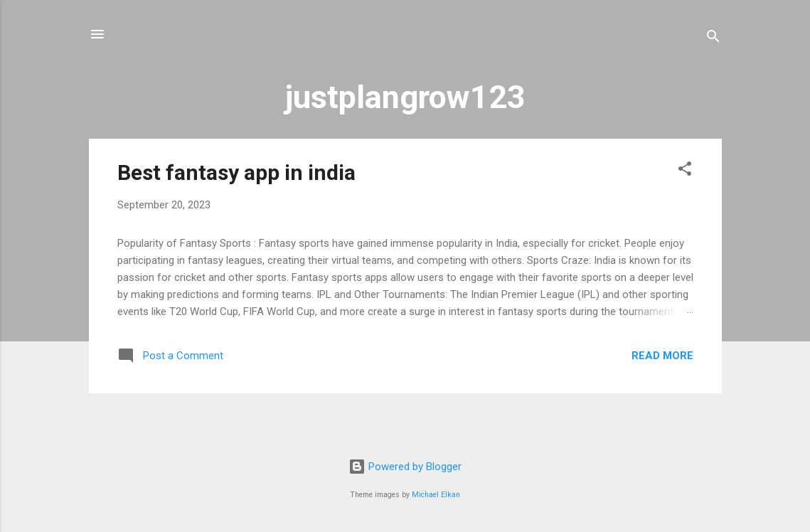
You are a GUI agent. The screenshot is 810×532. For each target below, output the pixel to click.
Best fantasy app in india (236, 172)
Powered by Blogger (405, 467)
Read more (662, 356)
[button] (685, 171)
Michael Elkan (436, 495)
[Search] (713, 39)
